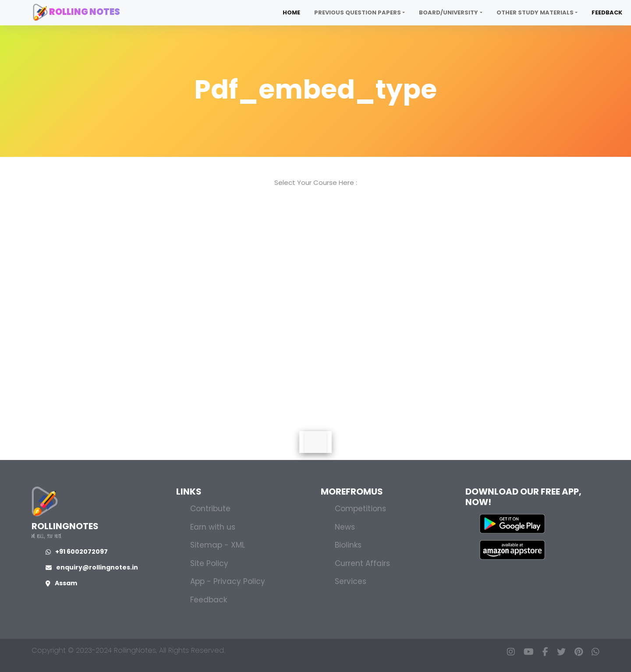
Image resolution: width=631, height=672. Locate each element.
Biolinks (348, 545)
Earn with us (213, 527)
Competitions (360, 509)
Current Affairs (362, 563)
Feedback (607, 12)
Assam (61, 583)
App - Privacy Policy (228, 581)
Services (351, 581)
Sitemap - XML (218, 545)
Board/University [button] (448, 12)
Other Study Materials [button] (535, 12)
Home (291, 12)
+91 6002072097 (77, 552)
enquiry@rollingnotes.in (92, 567)
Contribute (210, 509)
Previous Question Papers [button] (358, 12)
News (345, 527)
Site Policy (209, 563)
